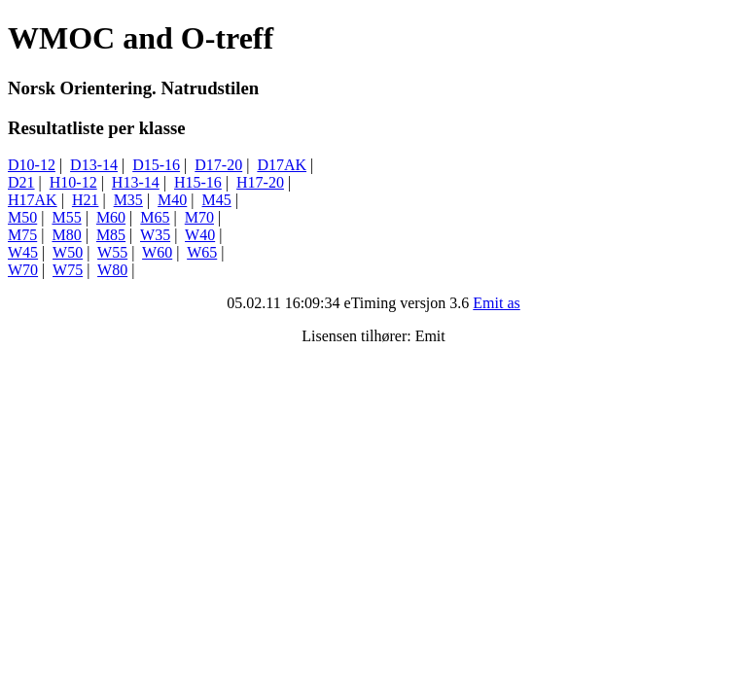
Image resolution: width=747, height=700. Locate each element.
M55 (66, 217)
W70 (23, 270)
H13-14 (136, 182)
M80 (66, 235)
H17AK (33, 200)
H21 (86, 200)
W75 (68, 270)
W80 (112, 270)
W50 (68, 252)
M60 (111, 217)
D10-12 (32, 165)
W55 (112, 252)
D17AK (282, 165)
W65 (202, 252)
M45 (217, 200)
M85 (111, 235)
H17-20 (260, 182)
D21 (21, 182)
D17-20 (218, 165)
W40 (200, 235)
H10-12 (73, 182)
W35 (155, 235)
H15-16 (198, 182)
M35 (128, 200)
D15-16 (156, 165)
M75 (22, 235)
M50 (22, 217)
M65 (155, 217)
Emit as (496, 303)
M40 (172, 200)
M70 (199, 217)
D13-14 (94, 165)
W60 (157, 252)
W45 (23, 252)
